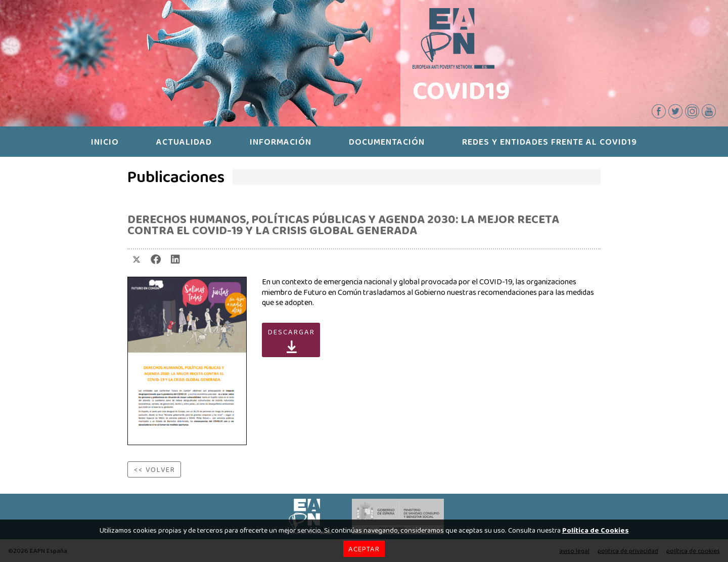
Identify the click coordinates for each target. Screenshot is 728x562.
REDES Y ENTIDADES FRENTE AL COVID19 (550, 142)
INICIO (105, 142)
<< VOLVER (155, 469)
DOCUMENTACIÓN (387, 142)
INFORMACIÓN (281, 142)
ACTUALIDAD (184, 142)
